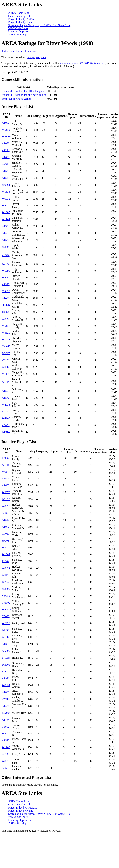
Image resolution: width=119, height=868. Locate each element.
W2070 (6, 492)
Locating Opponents (20, 31)
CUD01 (6, 319)
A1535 (6, 178)
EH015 (6, 658)
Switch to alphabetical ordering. (19, 51)
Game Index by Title (20, 16)
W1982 (6, 637)
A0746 (6, 465)
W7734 (6, 547)
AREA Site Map (17, 35)
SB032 (6, 616)
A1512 (6, 520)
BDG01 (6, 672)
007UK (6, 305)
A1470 (6, 298)
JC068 (5, 312)
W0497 (6, 685)
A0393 (6, 513)
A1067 (6, 527)
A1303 (6, 226)
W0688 (6, 367)
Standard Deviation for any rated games (24, 95)
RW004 (6, 713)
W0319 (6, 761)
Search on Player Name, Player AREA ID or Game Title (39, 25)
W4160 (6, 418)
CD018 (6, 291)
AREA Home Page (19, 13)
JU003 (6, 541)
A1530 (6, 740)
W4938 (6, 405)
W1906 (6, 747)
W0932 (6, 199)
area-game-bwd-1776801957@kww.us (82, 63)
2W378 (6, 360)
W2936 (6, 582)
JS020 (5, 561)
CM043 (6, 346)
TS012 (6, 727)
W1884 (6, 326)
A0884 (6, 425)
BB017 (6, 353)
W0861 (6, 185)
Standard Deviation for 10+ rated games (24, 91)
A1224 (6, 150)
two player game (37, 57)
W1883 (6, 130)
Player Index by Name (21, 22)
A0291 (6, 412)
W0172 (6, 575)
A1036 (6, 692)
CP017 (6, 534)
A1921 (6, 678)
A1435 (6, 720)
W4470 (6, 205)
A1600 (6, 485)
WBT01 (6, 734)
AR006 (6, 754)
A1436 (6, 706)
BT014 (6, 432)
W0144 (6, 472)
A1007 (6, 123)
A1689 (6, 157)
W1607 (6, 554)
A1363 (6, 644)
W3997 (6, 247)
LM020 (6, 479)
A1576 (6, 240)
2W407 (6, 699)
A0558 (6, 768)
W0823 (6, 506)
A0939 (6, 255)
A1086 (6, 143)
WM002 (6, 137)
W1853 (6, 339)
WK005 (6, 609)
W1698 (6, 271)
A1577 (6, 398)
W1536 (6, 192)
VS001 (6, 374)
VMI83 (6, 596)
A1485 (6, 233)
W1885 (6, 212)
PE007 (6, 458)
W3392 (6, 589)
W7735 (6, 623)
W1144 (6, 219)
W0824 (6, 568)
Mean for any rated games (16, 99)
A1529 (6, 171)
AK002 (6, 651)
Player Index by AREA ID (23, 19)
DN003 (6, 665)
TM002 (6, 603)
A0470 (6, 264)
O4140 (6, 382)
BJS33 (6, 630)
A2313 (6, 164)
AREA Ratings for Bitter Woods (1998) (47, 43)
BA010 (6, 499)
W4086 (6, 277)
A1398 (6, 284)
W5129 (6, 333)
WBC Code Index (18, 28)
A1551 (6, 391)
